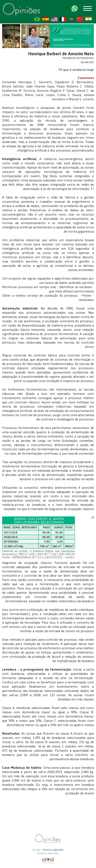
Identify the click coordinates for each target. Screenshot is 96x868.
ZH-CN (80, 19)
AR (71, 19)
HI (88, 19)
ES (46, 19)
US (54, 19)
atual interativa (48, 860)
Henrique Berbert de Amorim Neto (61, 54)
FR (63, 19)
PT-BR (37, 19)
